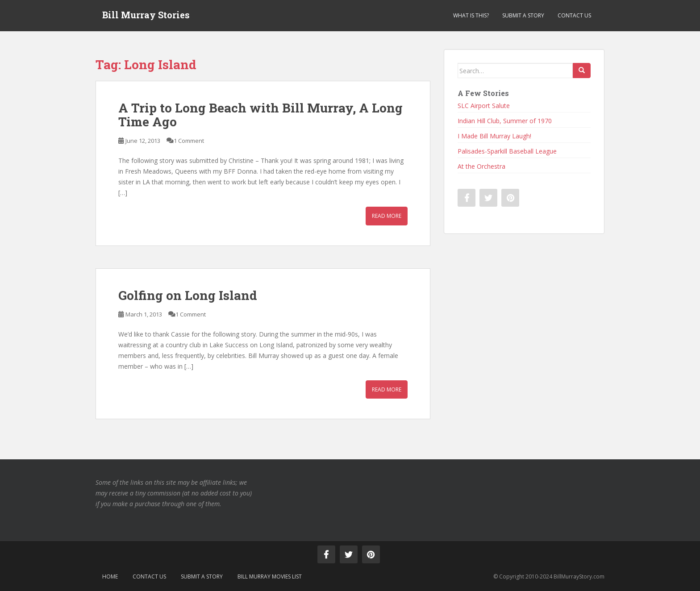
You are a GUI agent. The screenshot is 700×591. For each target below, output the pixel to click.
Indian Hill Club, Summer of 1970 (505, 121)
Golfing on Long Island (188, 295)
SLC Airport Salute (484, 106)
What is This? (471, 15)
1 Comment (189, 141)
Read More (387, 216)
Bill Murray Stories (146, 16)
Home (110, 576)
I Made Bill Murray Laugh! (494, 136)
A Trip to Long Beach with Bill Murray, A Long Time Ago (260, 115)
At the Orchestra (481, 166)
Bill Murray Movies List (270, 576)
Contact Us (574, 15)
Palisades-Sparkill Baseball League (507, 151)
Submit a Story (523, 15)
